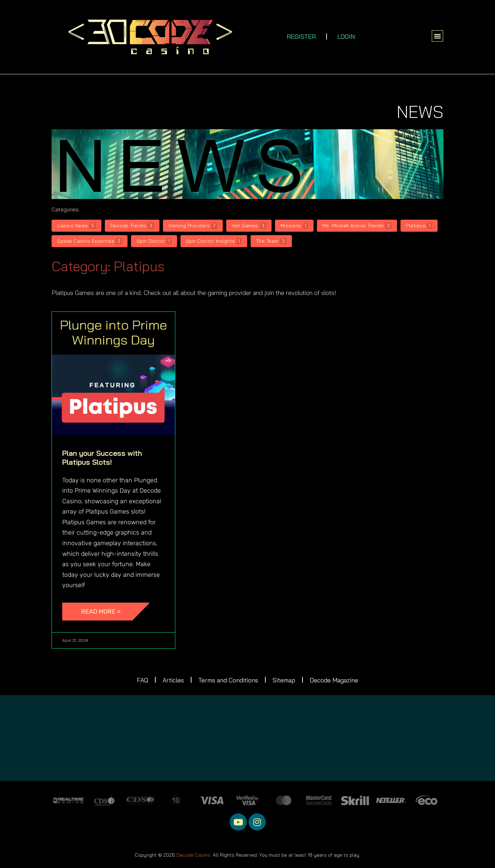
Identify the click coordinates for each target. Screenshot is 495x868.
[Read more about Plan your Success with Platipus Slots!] (106, 612)
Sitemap (285, 680)
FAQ (141, 680)
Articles (173, 680)
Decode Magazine (335, 680)
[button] (438, 36)
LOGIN (346, 37)
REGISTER (301, 37)
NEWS (420, 112)
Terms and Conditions (228, 680)
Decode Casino (193, 855)
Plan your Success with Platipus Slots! (102, 458)
